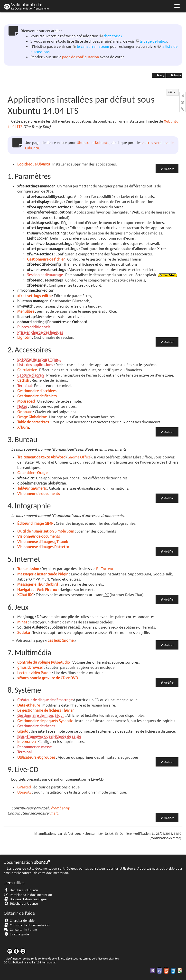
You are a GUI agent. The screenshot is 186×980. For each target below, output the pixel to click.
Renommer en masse (34, 747)
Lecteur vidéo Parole (34, 673)
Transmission (28, 568)
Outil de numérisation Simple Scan (46, 531)
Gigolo (23, 731)
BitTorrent (105, 568)
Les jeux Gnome (60, 640)
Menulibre (26, 311)
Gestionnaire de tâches (36, 726)
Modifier (169, 169)
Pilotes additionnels (34, 327)
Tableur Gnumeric (32, 488)
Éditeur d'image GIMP (35, 523)
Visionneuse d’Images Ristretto (43, 547)
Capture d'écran (31, 375)
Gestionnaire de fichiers (37, 396)
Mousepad (26, 401)
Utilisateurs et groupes (36, 757)
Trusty (159, 75)
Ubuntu (83, 142)
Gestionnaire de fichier (46, 259)
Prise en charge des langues (40, 332)
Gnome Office (79, 457)
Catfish (23, 380)
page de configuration (81, 57)
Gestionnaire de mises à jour (41, 715)
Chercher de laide (19, 920)
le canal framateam (93, 46)
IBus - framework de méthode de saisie (49, 736)
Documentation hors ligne (25, 899)
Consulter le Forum (20, 929)
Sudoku (24, 632)
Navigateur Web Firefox (37, 589)
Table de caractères (33, 422)
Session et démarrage (45, 275)
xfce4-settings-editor (35, 296)
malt (54, 813)
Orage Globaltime (32, 417)
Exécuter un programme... (39, 359)
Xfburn (23, 427)
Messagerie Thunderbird (38, 584)
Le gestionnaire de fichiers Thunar (46, 710)
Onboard (25, 412)
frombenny (60, 808)
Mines (22, 622)
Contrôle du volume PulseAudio (44, 662)
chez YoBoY (113, 36)
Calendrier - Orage (32, 472)
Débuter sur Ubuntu (21, 890)
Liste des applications (35, 364)
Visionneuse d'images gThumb (43, 541)
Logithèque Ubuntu (34, 164)
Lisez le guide (16, 934)
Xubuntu (174, 75)
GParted (24, 787)
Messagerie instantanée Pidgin (43, 574)
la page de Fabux (153, 41)
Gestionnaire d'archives (37, 391)
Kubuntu (102, 142)
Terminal (24, 385)
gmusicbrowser (30, 667)
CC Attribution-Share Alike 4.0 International (30, 962)
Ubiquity (24, 792)
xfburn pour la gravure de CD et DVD (48, 678)
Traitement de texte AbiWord (41, 457)
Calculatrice (27, 370)
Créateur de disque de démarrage (45, 700)
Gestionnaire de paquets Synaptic (45, 721)
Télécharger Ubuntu (21, 903)
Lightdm (24, 337)
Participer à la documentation (28, 895)
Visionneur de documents (39, 493)
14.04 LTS (15, 126)
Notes (22, 406)
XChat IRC (25, 595)
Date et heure (29, 705)
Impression (27, 741)
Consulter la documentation (27, 925)
